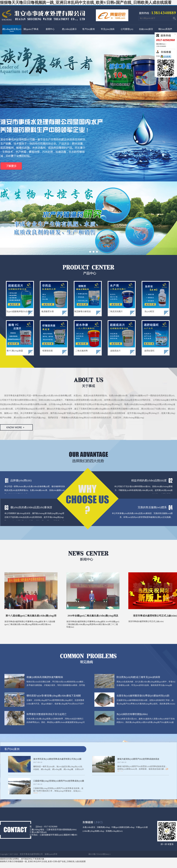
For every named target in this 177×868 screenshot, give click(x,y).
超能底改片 (115, 351)
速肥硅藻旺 (149, 351)
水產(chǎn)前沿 (89, 827)
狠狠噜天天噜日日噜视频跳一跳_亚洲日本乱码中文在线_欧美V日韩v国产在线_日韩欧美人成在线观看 (86, 3)
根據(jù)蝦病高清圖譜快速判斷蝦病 (45, 677)
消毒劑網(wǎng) (103, 827)
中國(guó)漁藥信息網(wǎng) (123, 827)
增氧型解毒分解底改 (82, 311)
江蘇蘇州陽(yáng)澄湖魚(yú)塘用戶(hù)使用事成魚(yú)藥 (59, 781)
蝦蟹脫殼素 (48, 351)
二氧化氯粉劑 (82, 351)
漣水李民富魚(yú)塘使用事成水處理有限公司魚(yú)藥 (57, 759)
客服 (164, 56)
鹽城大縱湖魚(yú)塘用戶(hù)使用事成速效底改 (138, 759)
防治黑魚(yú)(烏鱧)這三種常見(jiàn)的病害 (138, 677)
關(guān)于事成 (31, 29)
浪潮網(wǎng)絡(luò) (114, 831)
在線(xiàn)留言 (146, 29)
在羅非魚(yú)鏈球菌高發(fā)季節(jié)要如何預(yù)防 (143, 696)
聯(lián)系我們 (165, 29)
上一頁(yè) (34, 72)
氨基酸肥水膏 (48, 311)
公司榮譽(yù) (127, 29)
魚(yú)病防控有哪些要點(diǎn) (132, 714)
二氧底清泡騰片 (115, 311)
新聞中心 (50, 29)
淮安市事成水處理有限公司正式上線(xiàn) (155, 616)
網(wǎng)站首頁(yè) (12, 29)
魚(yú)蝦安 (149, 311)
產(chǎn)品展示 (69, 29)
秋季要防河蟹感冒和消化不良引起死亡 (47, 714)
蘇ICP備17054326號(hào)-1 (100, 854)
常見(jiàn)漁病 (108, 29)
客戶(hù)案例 (89, 29)
